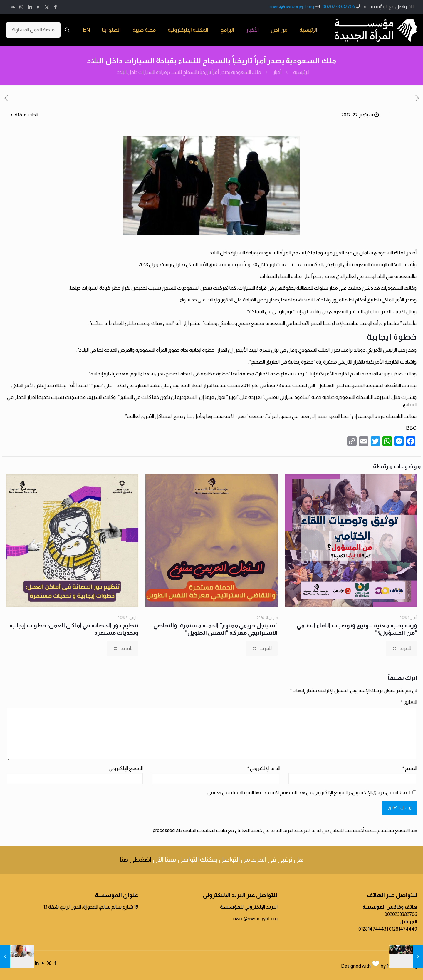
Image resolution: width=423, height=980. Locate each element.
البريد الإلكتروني (264, 768)
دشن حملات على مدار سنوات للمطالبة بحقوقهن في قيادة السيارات (306, 288)
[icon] (13, 7)
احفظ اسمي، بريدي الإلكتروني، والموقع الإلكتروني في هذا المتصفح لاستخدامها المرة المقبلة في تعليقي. (308, 792)
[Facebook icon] (55, 7)
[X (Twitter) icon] (47, 7)
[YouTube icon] (38, 7)
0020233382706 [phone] (339, 7)
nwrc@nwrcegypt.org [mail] (292, 7)
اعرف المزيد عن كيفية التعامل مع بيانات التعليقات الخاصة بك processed (223, 830)
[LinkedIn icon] (30, 7)
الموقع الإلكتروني (126, 768)
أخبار (277, 72)
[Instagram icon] (21, 7)
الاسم (410, 768)
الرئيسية (301, 72)
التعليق (409, 702)
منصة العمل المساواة (33, 30)
